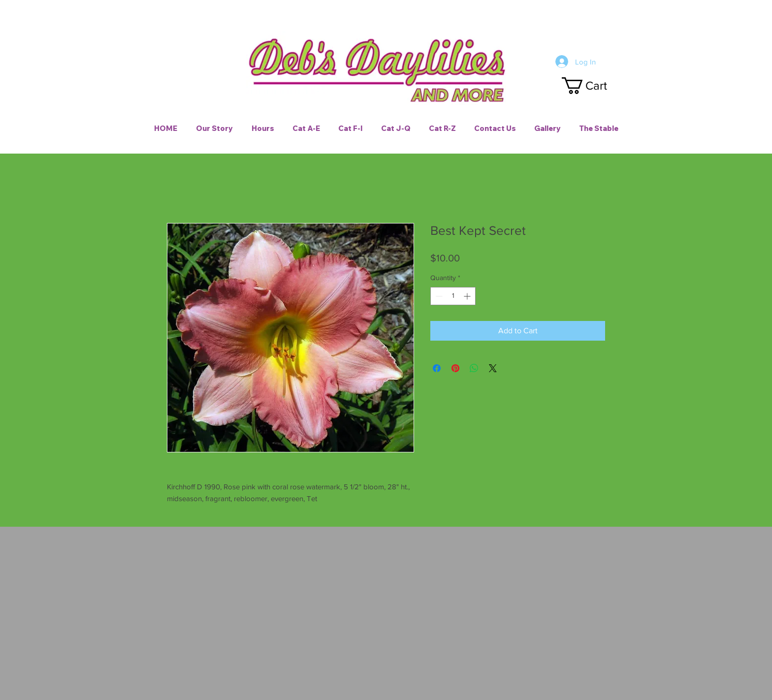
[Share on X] (493, 368)
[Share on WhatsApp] (474, 368)
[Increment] (468, 296)
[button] (593, 86)
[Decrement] (438, 296)
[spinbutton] (453, 296)
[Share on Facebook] (437, 368)
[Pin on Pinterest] (455, 368)
